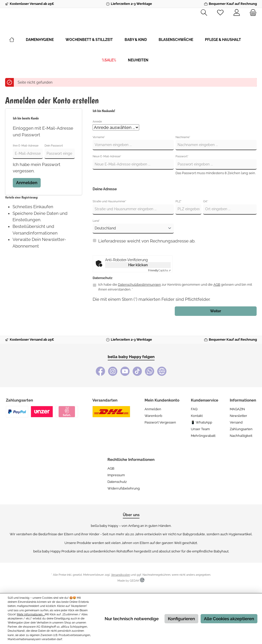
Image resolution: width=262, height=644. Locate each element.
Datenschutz (117, 482)
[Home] (18, 54)
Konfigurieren (181, 619)
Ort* (206, 216)
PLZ (179, 216)
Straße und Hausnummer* (110, 216)
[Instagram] (113, 371)
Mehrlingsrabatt (203, 436)
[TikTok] (137, 371)
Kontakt (197, 416)
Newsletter (238, 416)
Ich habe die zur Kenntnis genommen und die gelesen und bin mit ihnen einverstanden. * (175, 302)
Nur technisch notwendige (132, 619)
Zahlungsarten (241, 429)
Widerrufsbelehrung (124, 488)
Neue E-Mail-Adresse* (107, 171)
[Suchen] (204, 13)
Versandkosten (121, 575)
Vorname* (99, 152)
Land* (96, 235)
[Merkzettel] (220, 13)
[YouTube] (125, 371)
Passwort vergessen (160, 422)
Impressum (116, 475)
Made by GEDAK (131, 581)
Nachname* (183, 152)
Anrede (97, 136)
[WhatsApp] (150, 371)
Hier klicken (138, 280)
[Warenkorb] (252, 13)
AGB (217, 299)
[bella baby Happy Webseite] (162, 371)
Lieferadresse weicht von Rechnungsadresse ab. (147, 256)
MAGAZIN (237, 409)
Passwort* (182, 171)
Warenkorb (153, 416)
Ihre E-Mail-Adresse (26, 160)
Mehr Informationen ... (31, 614)
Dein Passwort (54, 160)
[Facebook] (100, 371)
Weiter (216, 325)
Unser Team (200, 429)
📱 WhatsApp (201, 422)
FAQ (194, 409)
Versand (236, 422)
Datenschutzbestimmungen (139, 299)
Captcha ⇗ (159, 285)
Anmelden (27, 197)
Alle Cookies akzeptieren (229, 619)
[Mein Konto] (237, 13)
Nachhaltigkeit (241, 436)
